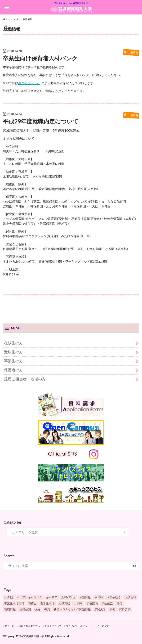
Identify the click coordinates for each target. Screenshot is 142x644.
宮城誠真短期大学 (34, 636)
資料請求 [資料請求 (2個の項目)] (125, 609)
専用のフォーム (29, 83)
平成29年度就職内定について (41, 121)
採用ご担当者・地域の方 (25, 379)
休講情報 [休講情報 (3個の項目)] (85, 597)
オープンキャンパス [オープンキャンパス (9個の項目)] (29, 597)
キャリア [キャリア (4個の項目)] (52, 597)
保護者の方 (13, 370)
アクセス (9, 626)
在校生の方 (13, 343)
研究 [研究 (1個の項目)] (112, 609)
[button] (16, 328)
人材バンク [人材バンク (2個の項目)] (68, 597)
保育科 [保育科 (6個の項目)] (99, 597)
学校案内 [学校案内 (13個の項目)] (92, 603)
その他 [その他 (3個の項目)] (9, 597)
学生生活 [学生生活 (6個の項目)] (107, 603)
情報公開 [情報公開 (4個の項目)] (25, 609)
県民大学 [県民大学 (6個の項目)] (100, 609)
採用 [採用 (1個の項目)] (37, 609)
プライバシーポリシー (78, 626)
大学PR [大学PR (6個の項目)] (78, 603)
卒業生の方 (13, 361)
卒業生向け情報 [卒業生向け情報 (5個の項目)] (14, 603)
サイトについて (53, 626)
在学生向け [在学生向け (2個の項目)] (47, 603)
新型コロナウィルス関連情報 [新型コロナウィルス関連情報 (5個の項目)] (72, 609)
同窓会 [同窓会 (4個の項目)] (32, 603)
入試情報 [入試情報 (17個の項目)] (130, 597)
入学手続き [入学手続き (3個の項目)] (114, 597)
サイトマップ (102, 626)
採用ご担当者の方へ (29, 626)
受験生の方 (13, 352)
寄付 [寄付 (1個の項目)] (120, 603)
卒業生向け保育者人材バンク (40, 58)
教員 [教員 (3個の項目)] (47, 609)
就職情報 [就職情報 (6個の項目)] (10, 609)
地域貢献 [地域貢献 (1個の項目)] (64, 603)
